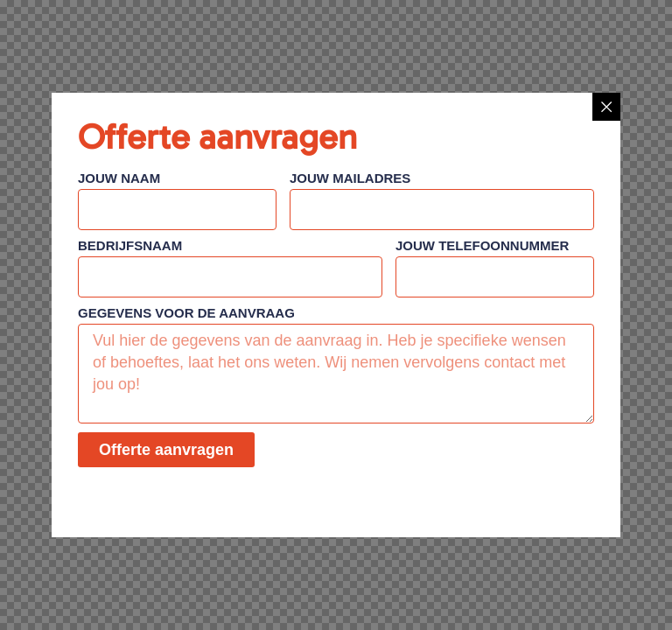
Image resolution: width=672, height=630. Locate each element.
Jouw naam (119, 178)
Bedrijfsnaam (130, 246)
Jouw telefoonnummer (482, 246)
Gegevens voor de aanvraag (186, 313)
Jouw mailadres (350, 178)
